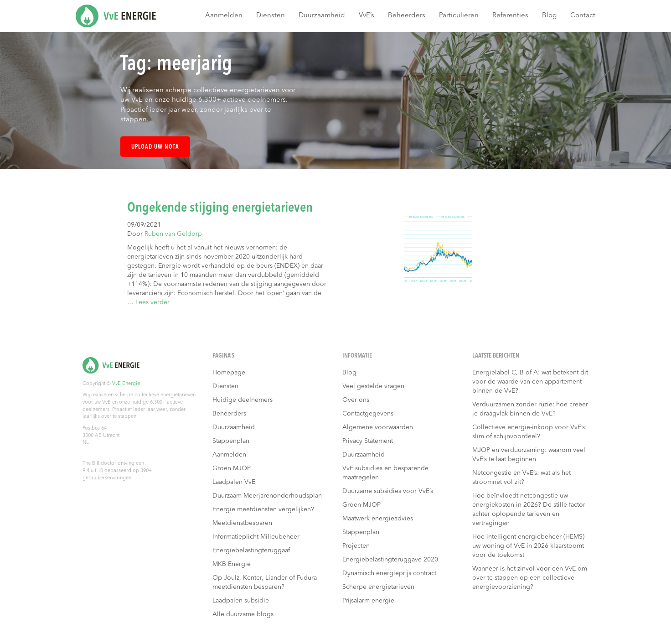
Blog (549, 16)
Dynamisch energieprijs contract (389, 573)
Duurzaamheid (322, 16)
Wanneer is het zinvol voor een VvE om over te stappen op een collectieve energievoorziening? (530, 578)
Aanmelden (224, 16)
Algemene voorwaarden (378, 427)
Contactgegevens (368, 414)
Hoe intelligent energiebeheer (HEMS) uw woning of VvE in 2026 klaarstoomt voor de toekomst (528, 546)
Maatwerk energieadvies (378, 519)
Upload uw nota (155, 147)
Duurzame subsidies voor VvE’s (388, 491)
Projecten (356, 546)
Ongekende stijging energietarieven (220, 208)
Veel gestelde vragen (373, 386)
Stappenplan (231, 441)
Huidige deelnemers (243, 400)
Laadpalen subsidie (241, 601)
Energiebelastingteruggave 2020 (390, 560)
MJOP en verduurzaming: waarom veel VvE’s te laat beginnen (529, 455)
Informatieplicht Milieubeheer (256, 537)
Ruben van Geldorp (173, 234)
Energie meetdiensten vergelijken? (263, 509)
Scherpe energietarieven (378, 587)
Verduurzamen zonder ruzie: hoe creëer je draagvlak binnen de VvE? (530, 409)
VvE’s (366, 16)
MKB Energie (232, 564)
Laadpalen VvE (234, 482)
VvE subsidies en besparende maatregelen (385, 473)
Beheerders (407, 16)
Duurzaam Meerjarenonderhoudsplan (267, 496)
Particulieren (459, 16)
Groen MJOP (232, 468)
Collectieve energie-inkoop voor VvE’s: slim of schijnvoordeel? (529, 432)
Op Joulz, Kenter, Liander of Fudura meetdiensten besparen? (265, 582)
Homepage (229, 373)
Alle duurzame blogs (243, 614)
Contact (583, 16)
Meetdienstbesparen (242, 523)
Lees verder (152, 302)
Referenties (510, 16)
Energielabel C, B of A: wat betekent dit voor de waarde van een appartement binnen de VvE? (530, 382)
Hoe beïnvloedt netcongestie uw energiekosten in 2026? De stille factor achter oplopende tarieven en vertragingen (529, 509)
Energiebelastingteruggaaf (251, 551)
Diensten (271, 16)
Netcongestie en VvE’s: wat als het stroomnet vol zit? (521, 478)
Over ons (356, 400)
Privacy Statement (368, 441)
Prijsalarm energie (368, 601)
